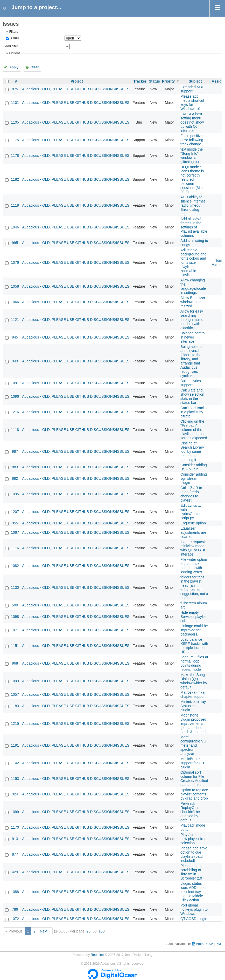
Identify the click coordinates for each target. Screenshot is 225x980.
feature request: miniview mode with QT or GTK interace (193, 548)
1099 (15, 812)
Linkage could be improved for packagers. (194, 630)
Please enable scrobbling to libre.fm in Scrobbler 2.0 (192, 872)
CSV (210, 944)
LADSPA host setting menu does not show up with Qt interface (192, 122)
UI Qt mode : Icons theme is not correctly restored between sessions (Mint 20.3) (192, 179)
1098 (15, 617)
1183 (15, 706)
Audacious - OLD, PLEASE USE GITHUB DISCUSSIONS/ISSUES (76, 89)
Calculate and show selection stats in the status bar (192, 396)
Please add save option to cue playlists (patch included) (194, 854)
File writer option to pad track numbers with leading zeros (194, 566)
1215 (15, 724)
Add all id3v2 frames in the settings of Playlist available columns (194, 227)
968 (15, 663)
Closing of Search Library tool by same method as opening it (192, 451)
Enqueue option (193, 523)
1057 (15, 694)
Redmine (97, 955)
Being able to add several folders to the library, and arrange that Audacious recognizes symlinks (191, 361)
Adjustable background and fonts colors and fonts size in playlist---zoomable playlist (193, 262)
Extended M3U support (192, 89)
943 (15, 361)
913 (15, 839)
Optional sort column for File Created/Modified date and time (194, 779)
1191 (15, 745)
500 (15, 605)
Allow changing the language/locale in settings (193, 286)
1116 (15, 548)
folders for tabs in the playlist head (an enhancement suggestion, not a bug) (194, 587)
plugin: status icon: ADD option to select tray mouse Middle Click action (194, 892)
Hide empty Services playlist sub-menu (193, 617)
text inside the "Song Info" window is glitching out (192, 156)
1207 (15, 512)
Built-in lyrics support (191, 383)
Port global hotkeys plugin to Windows (194, 909)
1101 (15, 103)
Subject (195, 81)
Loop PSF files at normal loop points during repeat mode (194, 663)
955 (15, 523)
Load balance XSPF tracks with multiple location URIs (194, 646)
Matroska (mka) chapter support (193, 694)
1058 (15, 286)
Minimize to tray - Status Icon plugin (194, 706)
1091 (15, 383)
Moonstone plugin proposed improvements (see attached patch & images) (194, 724)
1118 (15, 430)
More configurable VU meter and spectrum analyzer (193, 745)
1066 (15, 302)
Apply (14, 67)
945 (15, 337)
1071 (15, 630)
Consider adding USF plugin (194, 467)
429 (15, 872)
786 (15, 909)
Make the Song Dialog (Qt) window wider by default (194, 681)
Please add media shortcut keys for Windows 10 (192, 103)
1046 (15, 227)
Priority (168, 81)
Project (77, 81)
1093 (15, 681)
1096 (15, 396)
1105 (15, 122)
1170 (15, 827)
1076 (15, 262)
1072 (15, 919)
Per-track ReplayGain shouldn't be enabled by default (190, 812)
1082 (15, 566)
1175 (15, 140)
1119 (15, 205)
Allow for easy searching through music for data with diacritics (192, 320)
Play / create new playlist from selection (194, 839)
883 (15, 467)
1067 (15, 532)
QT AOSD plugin (194, 919)
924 (15, 794)
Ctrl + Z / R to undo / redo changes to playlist (191, 494)
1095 (15, 494)
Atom (200, 944)
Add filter (11, 46)
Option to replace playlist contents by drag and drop (194, 794)
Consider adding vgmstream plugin (194, 478)
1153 (15, 779)
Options (15, 53)
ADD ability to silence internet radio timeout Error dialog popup (193, 205)
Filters (13, 32)
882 (15, 478)
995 (15, 243)
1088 (15, 892)
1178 (15, 156)
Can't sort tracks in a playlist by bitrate (194, 412)
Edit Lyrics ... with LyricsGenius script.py (191, 512)
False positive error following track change (192, 140)
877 (15, 854)
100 (101, 931)
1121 (15, 320)
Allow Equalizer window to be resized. (193, 302)
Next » (45, 931)
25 (89, 931)
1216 (15, 412)
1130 (15, 587)
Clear (34, 67)
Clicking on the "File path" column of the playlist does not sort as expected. (194, 430)
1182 (15, 179)
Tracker (140, 81)
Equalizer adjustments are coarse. (193, 532)
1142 (15, 763)
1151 (15, 646)
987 (15, 451)
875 (15, 89)
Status (15, 38)
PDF (219, 944)
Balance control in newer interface (193, 337)
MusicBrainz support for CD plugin (192, 763)
